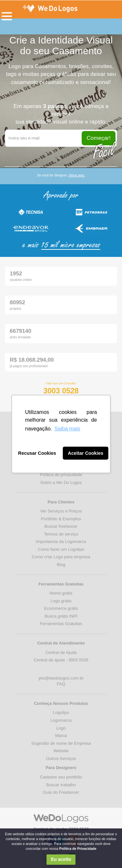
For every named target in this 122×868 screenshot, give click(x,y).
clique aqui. (77, 175)
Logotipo (61, 712)
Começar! (99, 138)
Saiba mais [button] (67, 429)
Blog (61, 565)
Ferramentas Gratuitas (61, 624)
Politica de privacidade (61, 475)
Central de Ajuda (61, 652)
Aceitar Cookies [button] (86, 453)
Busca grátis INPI (61, 616)
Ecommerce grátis (61, 608)
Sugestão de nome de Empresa (61, 743)
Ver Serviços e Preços (61, 511)
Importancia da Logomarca (61, 542)
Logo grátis (61, 601)
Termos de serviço (61, 534)
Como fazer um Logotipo (61, 549)
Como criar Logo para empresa (61, 557)
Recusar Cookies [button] (37, 453)
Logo (61, 728)
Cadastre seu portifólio (61, 777)
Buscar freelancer (61, 526)
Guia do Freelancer (61, 792)
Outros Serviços (61, 759)
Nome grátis (61, 593)
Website (61, 751)
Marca (61, 735)
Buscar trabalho (61, 785)
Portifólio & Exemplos (61, 519)
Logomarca (61, 720)
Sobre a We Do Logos (61, 482)
